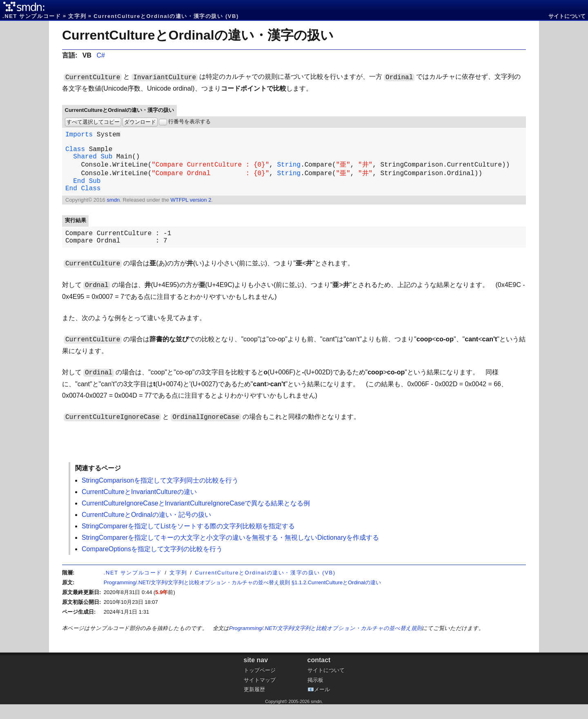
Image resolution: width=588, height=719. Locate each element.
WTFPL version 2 (191, 211)
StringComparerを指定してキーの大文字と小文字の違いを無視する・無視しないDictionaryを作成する (230, 552)
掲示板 (315, 695)
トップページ (260, 685)
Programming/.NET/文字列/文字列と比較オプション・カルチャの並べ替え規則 (325, 643)
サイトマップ (260, 695)
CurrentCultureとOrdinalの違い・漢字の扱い (198, 35)
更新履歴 (254, 704)
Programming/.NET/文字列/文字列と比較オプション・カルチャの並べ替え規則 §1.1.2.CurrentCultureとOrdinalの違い (242, 597)
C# (100, 55)
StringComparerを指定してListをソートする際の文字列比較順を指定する (188, 541)
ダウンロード (140, 122)
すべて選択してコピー (93, 122)
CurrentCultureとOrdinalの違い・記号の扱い (146, 529)
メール (322, 704)
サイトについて (567, 16)
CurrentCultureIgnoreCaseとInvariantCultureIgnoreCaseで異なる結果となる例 (196, 518)
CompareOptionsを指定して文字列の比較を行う (152, 564)
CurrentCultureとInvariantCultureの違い (139, 506)
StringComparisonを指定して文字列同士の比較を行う (160, 495)
